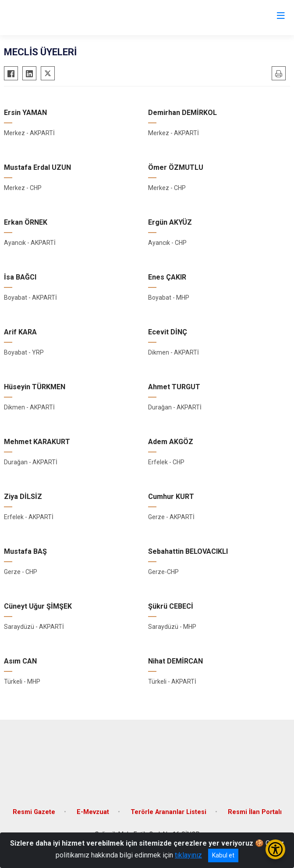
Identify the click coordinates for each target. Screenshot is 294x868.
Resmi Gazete (34, 812)
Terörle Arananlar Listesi (168, 812)
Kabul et (223, 855)
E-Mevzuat (93, 812)
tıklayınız (188, 855)
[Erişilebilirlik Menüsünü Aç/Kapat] (275, 849)
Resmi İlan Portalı (255, 812)
